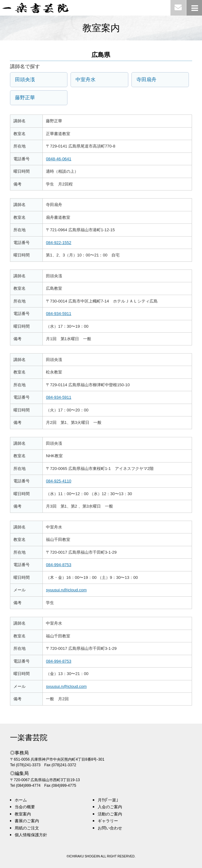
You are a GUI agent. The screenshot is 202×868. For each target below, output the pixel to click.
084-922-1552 (59, 243)
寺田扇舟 (146, 80)
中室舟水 (86, 80)
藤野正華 (25, 98)
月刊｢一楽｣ (108, 800)
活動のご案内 (110, 814)
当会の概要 (25, 807)
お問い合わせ (110, 828)
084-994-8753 (59, 565)
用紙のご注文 (27, 828)
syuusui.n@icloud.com (66, 590)
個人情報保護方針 (31, 835)
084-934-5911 (59, 314)
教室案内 (23, 814)
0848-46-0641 (59, 159)
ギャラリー (108, 821)
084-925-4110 (59, 481)
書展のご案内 (27, 821)
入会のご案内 (110, 807)
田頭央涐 (25, 80)
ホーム (21, 800)
